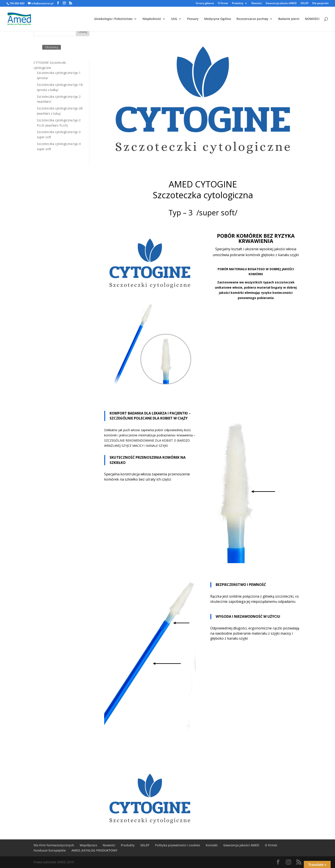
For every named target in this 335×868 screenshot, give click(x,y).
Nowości (257, 3)
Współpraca (88, 845)
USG (174, 19)
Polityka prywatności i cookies (178, 845)
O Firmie (223, 3)
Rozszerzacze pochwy (252, 19)
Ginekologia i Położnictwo (113, 19)
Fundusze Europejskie (50, 850)
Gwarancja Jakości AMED (281, 3)
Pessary (193, 19)
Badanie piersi (289, 19)
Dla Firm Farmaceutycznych (54, 845)
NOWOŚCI (312, 19)
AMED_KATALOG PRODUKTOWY (94, 850)
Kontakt (212, 845)
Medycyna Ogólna (218, 19)
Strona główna (205, 3)
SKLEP (304, 3)
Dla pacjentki (320, 3)
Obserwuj (52, 47)
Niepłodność (152, 19)
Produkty (238, 3)
